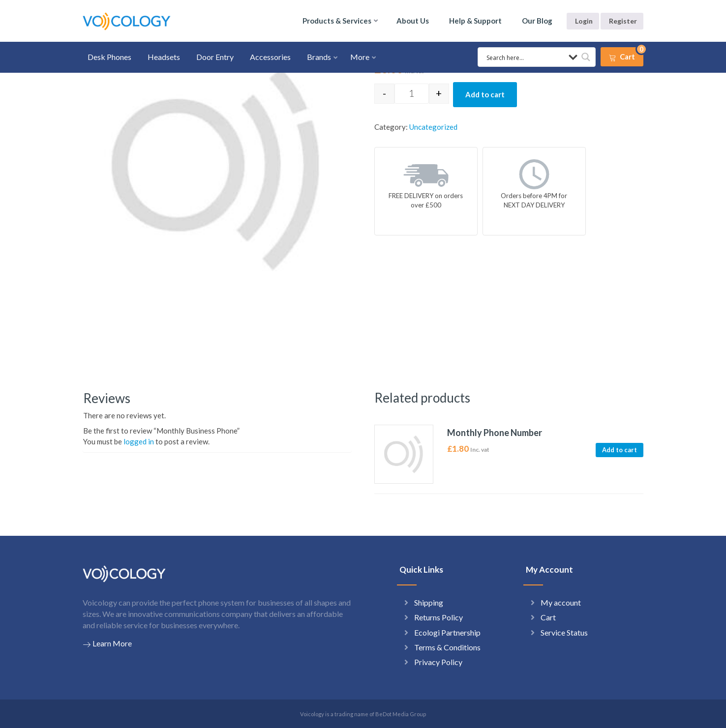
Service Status (564, 632)
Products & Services (337, 21)
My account (561, 602)
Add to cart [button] (620, 450)
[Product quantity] (412, 94)
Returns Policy (439, 617)
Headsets (164, 57)
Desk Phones (109, 57)
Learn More (107, 643)
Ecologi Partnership (447, 632)
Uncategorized (433, 127)
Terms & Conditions (447, 647)
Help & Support (475, 21)
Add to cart (485, 94)
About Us (413, 21)
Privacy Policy (438, 662)
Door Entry (215, 57)
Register (623, 21)
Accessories (270, 57)
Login (584, 21)
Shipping (429, 602)
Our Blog (537, 21)
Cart (548, 617)
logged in (139, 441)
